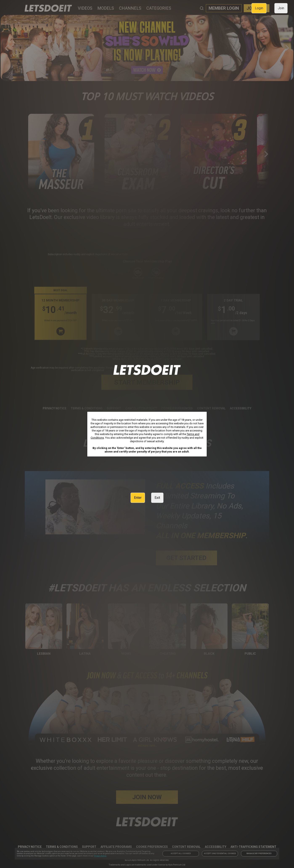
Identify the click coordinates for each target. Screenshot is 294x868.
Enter (138, 498)
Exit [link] (157, 498)
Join (281, 8)
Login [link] (259, 8)
